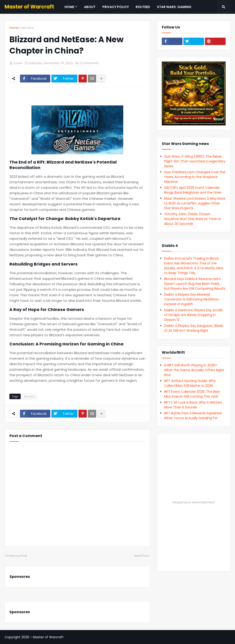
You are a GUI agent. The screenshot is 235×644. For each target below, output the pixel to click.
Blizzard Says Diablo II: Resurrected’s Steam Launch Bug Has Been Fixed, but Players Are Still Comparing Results (195, 284)
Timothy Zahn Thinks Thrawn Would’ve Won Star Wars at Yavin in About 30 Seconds (193, 219)
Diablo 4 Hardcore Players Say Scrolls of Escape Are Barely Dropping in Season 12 (193, 315)
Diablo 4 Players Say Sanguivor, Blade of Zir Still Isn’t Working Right (194, 328)
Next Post (141, 556)
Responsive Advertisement (194, 502)
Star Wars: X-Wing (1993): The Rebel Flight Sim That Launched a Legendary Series (195, 161)
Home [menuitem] (69, 7)
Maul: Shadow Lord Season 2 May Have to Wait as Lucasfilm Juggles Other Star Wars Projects (195, 203)
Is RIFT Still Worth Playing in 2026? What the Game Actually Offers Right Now (194, 370)
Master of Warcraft (29, 7)
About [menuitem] (90, 7)
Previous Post (17, 556)
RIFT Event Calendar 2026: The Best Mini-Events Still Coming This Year (192, 394)
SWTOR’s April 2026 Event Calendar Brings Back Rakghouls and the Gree (193, 190)
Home (14, 28)
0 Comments (89, 63)
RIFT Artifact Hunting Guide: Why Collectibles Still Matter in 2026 (190, 383)
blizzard (27, 28)
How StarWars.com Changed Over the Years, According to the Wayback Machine (195, 177)
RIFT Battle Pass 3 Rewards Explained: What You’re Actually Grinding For (193, 416)
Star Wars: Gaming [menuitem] (174, 7)
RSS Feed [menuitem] (143, 7)
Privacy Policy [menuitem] (116, 7)
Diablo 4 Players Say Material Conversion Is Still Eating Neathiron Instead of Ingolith (192, 299)
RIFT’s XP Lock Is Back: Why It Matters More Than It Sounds (193, 405)
